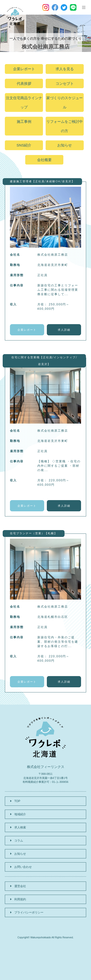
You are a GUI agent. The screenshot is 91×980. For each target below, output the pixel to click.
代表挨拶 (24, 83)
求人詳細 (64, 330)
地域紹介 (20, 814)
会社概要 (44, 160)
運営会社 (20, 886)
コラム (19, 841)
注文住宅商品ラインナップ (24, 102)
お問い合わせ (23, 867)
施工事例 (24, 121)
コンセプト (65, 83)
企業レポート (24, 69)
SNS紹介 (24, 145)
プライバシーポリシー (29, 912)
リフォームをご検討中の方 (65, 126)
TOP (17, 801)
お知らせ (65, 145)
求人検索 (20, 827)
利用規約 (20, 899)
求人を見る (65, 69)
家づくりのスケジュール (65, 102)
